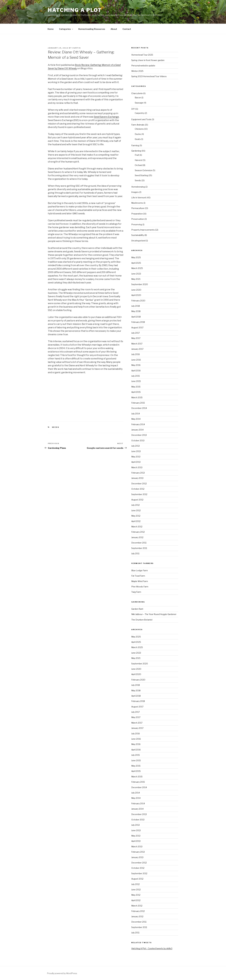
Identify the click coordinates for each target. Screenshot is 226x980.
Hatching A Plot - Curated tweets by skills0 (152, 948)
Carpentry (140, 113)
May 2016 (136, 365)
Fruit (137, 155)
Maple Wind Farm (140, 581)
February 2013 (138, 473)
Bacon (138, 98)
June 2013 (136, 451)
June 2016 (136, 360)
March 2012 (137, 527)
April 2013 (136, 462)
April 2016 (136, 371)
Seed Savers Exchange (106, 117)
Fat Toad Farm (138, 576)
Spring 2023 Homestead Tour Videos (149, 76)
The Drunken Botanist (142, 620)
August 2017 (137, 328)
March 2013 (137, 467)
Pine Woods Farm (140, 587)
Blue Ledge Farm (140, 570)
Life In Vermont (139, 198)
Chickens (139, 129)
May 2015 (136, 387)
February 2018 (138, 322)
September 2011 (139, 548)
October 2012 (138, 489)
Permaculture (138, 208)
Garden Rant (137, 609)
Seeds (56, 427)
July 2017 (135, 333)
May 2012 (136, 516)
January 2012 (137, 537)
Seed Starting (141, 175)
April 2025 (136, 263)
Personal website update (143, 66)
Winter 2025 (137, 71)
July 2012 (135, 505)
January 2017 (137, 349)
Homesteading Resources (92, 29)
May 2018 (136, 311)
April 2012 (136, 521)
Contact (127, 29)
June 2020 (136, 290)
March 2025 (137, 268)
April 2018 (136, 317)
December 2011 (139, 543)
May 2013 (136, 457)
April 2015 (136, 392)
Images (135, 192)
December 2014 (139, 408)
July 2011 (135, 553)
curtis (77, 48)
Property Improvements (143, 230)
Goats (138, 139)
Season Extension (144, 170)
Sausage (139, 103)
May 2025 (136, 257)
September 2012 (139, 494)
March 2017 (137, 344)
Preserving (137, 224)
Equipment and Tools (141, 119)
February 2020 (138, 301)
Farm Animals (138, 125)
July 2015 (136, 376)
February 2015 (138, 403)
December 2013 (139, 435)
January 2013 (137, 478)
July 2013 (135, 446)
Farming (135, 145)
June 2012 (136, 510)
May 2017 (136, 338)
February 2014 (138, 424)
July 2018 (136, 306)
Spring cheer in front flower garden (148, 60)
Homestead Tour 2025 (142, 55)
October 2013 (138, 440)
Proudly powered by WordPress (62, 973)
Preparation (137, 214)
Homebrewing (138, 187)
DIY (133, 109)
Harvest (139, 160)
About (114, 29)
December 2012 (139, 484)
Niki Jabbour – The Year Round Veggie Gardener (154, 614)
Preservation (138, 219)
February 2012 (138, 532)
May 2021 (136, 279)
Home (51, 29)
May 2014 (136, 419)
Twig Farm (136, 592)
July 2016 (136, 354)
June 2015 (136, 381)
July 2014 (136, 414)
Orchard (139, 165)
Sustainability (138, 235)
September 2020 (140, 284)
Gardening (136, 151)
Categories (66, 29)
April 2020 (136, 295)
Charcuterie (137, 93)
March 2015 (137, 397)
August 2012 (137, 500)
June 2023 (136, 274)
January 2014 (137, 430)
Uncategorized (138, 241)
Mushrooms (137, 203)
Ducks (138, 134)
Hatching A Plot (75, 10)
